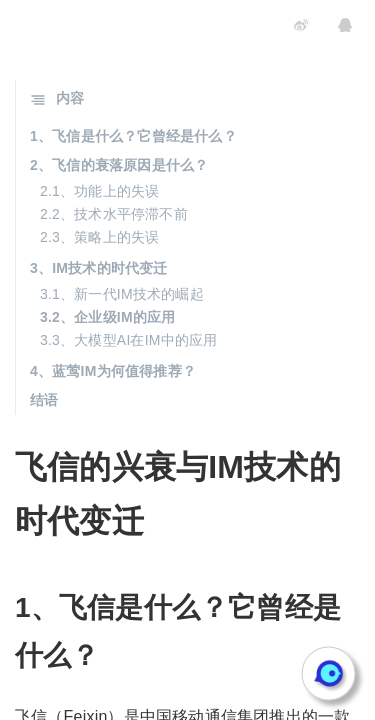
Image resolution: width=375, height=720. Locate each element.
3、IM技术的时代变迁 (99, 268)
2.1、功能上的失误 (99, 191)
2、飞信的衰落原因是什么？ (119, 165)
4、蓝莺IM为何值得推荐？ (113, 371)
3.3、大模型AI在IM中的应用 (128, 340)
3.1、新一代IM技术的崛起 (122, 294)
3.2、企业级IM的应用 (107, 317)
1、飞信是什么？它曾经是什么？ (133, 136)
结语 (44, 400)
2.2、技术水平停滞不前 (114, 214)
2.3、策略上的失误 (99, 237)
